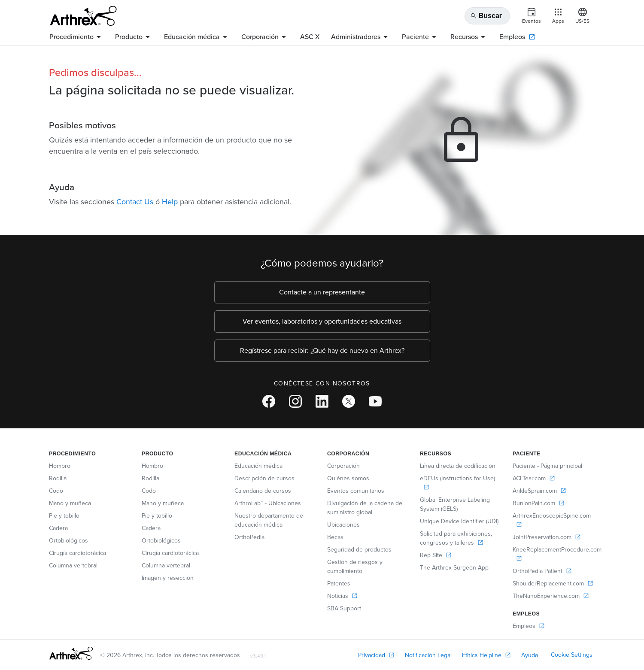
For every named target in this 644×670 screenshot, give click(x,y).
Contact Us (135, 202)
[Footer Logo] (71, 653)
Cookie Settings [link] (572, 655)
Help (170, 202)
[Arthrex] (83, 16)
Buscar (486, 16)
